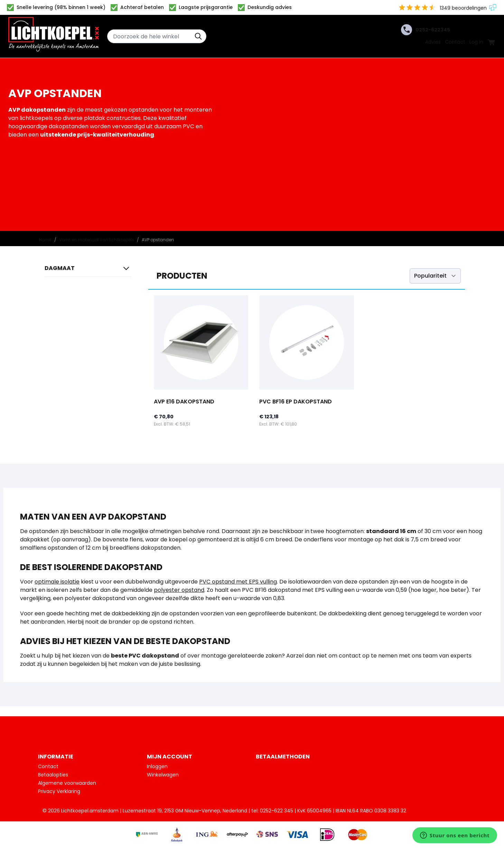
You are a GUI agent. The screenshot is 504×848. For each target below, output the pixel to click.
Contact (455, 42)
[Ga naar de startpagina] (54, 36)
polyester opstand (179, 590)
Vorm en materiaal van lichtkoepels (97, 240)
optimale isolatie (57, 582)
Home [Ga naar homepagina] (45, 240)
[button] (88, 270)
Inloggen (157, 766)
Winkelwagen (163, 775)
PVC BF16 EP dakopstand (296, 402)
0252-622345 (426, 30)
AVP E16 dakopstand (184, 402)
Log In (476, 42)
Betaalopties (53, 775)
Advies (433, 42)
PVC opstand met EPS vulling (238, 582)
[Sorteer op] (435, 276)
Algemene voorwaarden (67, 783)
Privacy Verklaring (59, 791)
